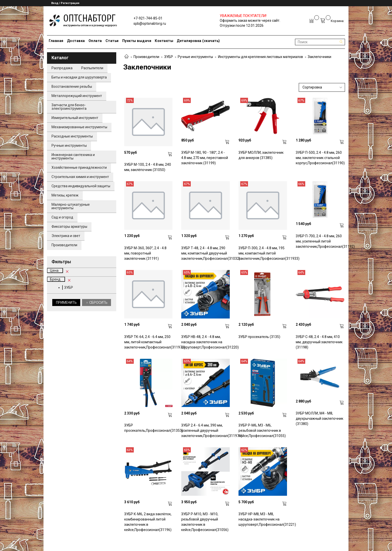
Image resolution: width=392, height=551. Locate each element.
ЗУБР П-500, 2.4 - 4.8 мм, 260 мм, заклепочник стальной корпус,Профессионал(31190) (320, 158)
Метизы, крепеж (65, 195)
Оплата (95, 41)
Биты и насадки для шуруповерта (79, 77)
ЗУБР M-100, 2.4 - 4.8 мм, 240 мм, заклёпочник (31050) (148, 167)
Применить (66, 302)
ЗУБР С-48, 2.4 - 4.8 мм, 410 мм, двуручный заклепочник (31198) (319, 342)
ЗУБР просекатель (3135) (259, 337)
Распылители (92, 68)
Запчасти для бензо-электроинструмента (69, 107)
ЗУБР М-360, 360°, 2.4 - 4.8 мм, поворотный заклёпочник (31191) (145, 253)
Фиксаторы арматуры (69, 226)
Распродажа (62, 68)
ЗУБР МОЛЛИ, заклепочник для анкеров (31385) (261, 155)
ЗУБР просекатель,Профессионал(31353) (148, 428)
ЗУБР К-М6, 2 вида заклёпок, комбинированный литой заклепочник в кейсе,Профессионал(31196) (148, 522)
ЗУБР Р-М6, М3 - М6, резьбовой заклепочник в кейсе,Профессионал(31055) (262, 430)
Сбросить (98, 302)
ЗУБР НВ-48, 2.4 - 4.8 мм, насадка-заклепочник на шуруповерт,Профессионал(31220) (205, 342)
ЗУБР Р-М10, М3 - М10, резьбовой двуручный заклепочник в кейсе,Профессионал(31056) (205, 522)
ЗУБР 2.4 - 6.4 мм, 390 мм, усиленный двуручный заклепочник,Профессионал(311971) (205, 430)
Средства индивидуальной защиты (81, 186)
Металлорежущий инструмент (77, 96)
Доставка (76, 41)
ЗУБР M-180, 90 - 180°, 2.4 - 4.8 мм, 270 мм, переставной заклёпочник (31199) (205, 158)
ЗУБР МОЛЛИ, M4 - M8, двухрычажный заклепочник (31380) (319, 418)
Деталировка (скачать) (198, 41)
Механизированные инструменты (79, 127)
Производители (146, 57)
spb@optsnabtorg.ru (150, 23)
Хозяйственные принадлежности (79, 167)
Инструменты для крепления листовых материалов (260, 57)
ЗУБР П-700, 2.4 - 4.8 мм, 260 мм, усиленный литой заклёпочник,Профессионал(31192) (320, 241)
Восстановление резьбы (72, 86)
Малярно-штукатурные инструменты (71, 206)
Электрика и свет (66, 236)
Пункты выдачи (137, 41)
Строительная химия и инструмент (80, 177)
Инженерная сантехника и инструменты (73, 156)
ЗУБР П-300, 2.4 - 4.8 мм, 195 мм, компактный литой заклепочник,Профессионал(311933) (263, 253)
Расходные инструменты (72, 136)
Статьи (112, 41)
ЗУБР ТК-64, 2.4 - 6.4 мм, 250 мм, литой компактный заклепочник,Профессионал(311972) (148, 342)
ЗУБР (169, 57)
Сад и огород (62, 217)
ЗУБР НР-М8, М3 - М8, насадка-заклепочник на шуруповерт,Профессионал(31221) (263, 519)
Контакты (164, 41)
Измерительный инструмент (75, 118)
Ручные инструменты (195, 57)
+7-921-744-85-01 (148, 18)
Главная (56, 41)
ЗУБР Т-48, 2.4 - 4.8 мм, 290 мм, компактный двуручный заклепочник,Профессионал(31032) (205, 253)
